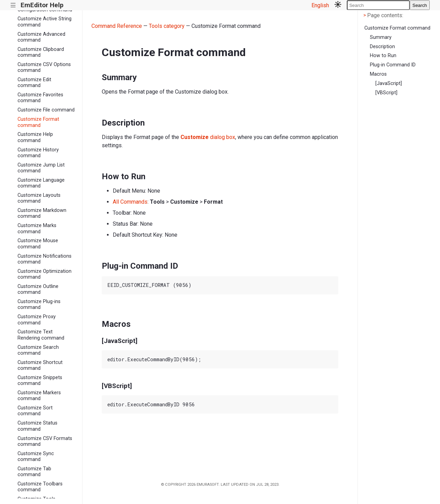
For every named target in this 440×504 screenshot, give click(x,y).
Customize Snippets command (40, 380)
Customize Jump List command (41, 168)
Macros (378, 74)
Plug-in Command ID (393, 65)
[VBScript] (386, 93)
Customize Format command (38, 122)
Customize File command (46, 110)
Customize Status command (37, 426)
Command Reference (117, 26)
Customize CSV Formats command (45, 441)
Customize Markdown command (42, 213)
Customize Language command (41, 183)
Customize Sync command (36, 457)
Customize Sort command (35, 411)
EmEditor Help (42, 5)
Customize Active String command (45, 22)
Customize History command (38, 153)
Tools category (167, 26)
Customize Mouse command (38, 244)
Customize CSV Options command (44, 67)
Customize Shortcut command (40, 365)
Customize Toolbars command (40, 487)
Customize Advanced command (41, 37)
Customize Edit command (34, 83)
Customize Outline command (38, 289)
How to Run (383, 56)
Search (420, 5)
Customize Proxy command (37, 320)
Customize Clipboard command (41, 52)
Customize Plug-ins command (39, 304)
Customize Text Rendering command (41, 335)
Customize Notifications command (45, 259)
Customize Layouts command (39, 198)
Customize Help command (35, 137)
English (320, 5)
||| (13, 5)
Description (382, 47)
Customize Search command (38, 350)
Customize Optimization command (45, 274)
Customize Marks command (37, 228)
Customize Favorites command (40, 98)
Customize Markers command (39, 396)
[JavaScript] (389, 83)
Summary (381, 37)
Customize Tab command (34, 472)
